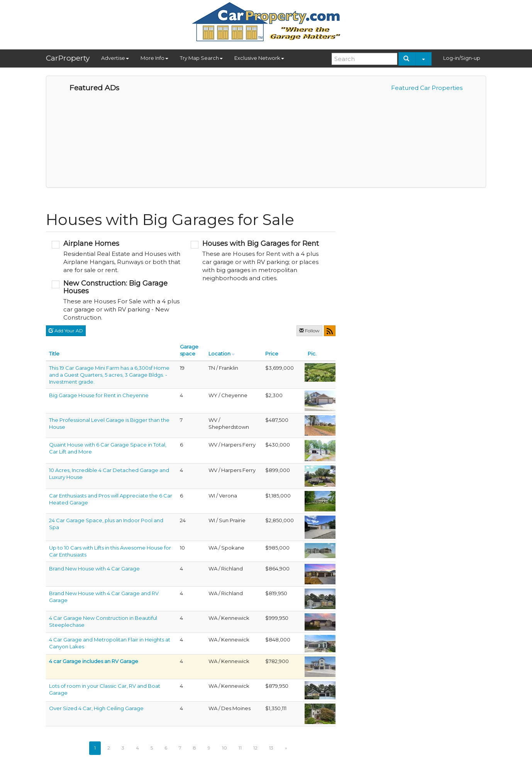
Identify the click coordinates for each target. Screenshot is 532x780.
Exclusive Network (259, 58)
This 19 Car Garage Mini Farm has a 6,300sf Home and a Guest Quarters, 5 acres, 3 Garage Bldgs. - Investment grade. (109, 375)
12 (255, 748)
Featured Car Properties (427, 88)
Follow (309, 331)
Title (54, 354)
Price (272, 354)
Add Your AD (66, 331)
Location (219, 354)
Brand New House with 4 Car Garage (94, 569)
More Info (154, 58)
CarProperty (68, 58)
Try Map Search (201, 58)
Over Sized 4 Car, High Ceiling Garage (96, 708)
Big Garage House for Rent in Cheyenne (99, 395)
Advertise (115, 58)
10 (224, 748)
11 (240, 748)
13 (271, 748)
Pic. (312, 354)
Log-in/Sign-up (462, 58)
